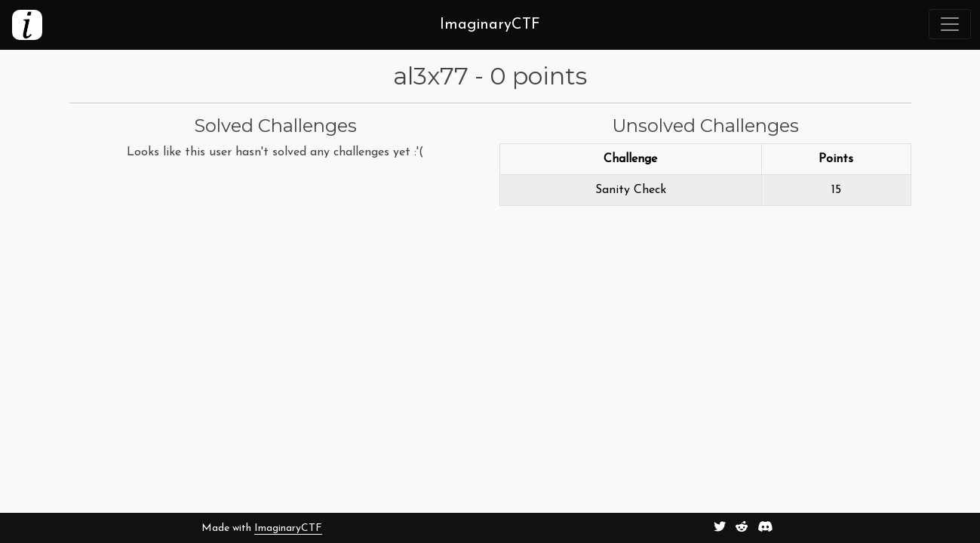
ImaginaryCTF (288, 528)
